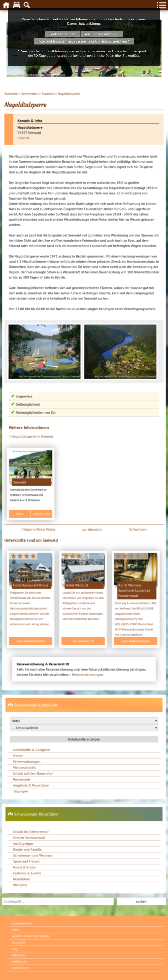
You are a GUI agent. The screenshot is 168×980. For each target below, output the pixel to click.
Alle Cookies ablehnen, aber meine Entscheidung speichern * (84, 41)
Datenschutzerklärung (84, 23)
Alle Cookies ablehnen (102, 34)
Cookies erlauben (62, 34)
